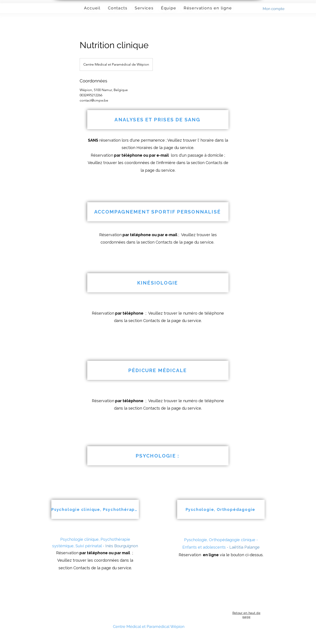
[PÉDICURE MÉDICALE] (158, 370)
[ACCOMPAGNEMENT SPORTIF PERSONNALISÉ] (158, 212)
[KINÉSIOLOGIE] (158, 283)
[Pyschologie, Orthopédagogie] (221, 509)
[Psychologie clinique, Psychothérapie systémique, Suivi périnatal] (95, 509)
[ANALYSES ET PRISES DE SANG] (158, 120)
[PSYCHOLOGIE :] (158, 456)
